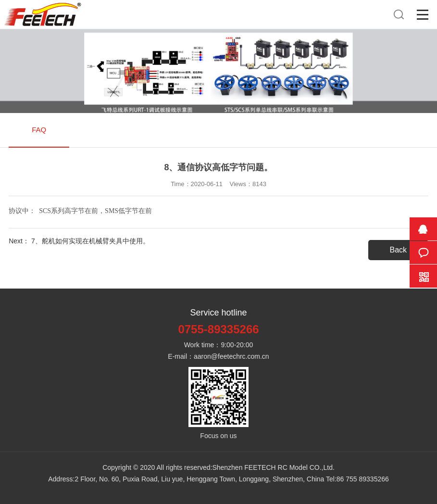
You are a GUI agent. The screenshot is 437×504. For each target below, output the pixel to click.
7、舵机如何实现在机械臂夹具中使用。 (90, 241)
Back (399, 250)
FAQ (39, 130)
